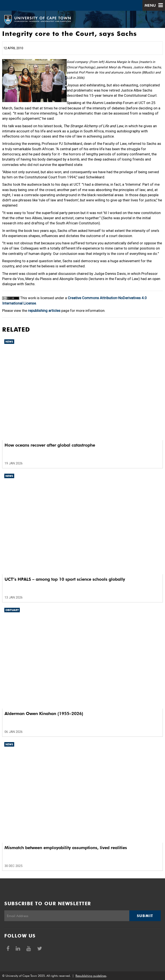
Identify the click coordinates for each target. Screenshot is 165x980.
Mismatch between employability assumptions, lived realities (66, 848)
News (9, 342)
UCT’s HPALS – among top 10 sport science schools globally (65, 579)
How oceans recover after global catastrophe (50, 445)
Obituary (12, 610)
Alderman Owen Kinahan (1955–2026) (44, 714)
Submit (145, 916)
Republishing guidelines (91, 976)
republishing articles (44, 311)
